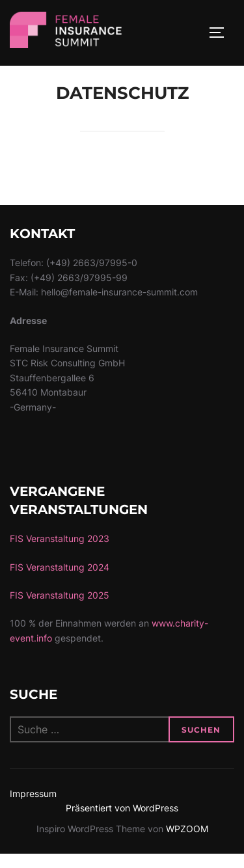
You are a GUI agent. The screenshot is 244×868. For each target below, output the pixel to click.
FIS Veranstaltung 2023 (60, 552)
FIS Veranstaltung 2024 (60, 580)
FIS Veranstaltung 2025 (60, 609)
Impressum (33, 807)
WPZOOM (187, 842)
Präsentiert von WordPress (122, 821)
